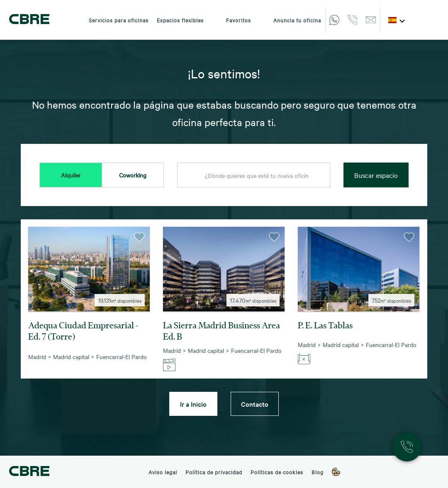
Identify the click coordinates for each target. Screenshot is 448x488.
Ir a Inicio (193, 404)
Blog (318, 472)
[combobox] (254, 175)
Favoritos (231, 20)
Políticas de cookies (277, 472)
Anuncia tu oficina (290, 20)
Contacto (255, 404)
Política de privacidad (214, 472)
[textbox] (254, 175)
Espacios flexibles (180, 20)
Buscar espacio (376, 175)
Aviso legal (163, 472)
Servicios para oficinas (119, 20)
